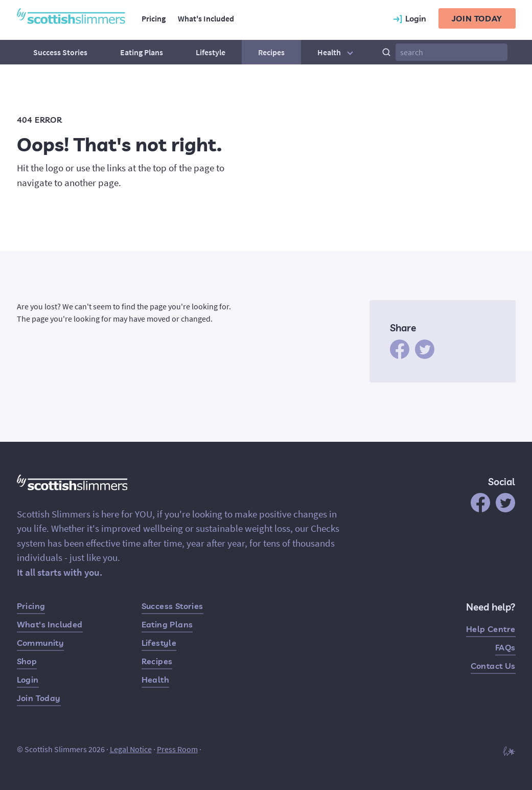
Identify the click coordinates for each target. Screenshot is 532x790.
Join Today (39, 698)
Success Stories (60, 52)
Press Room (177, 749)
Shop (27, 661)
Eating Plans (142, 52)
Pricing (154, 18)
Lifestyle (211, 52)
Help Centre (491, 629)
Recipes (271, 52)
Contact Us (493, 666)
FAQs (505, 647)
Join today (477, 18)
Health (337, 52)
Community (41, 643)
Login (28, 680)
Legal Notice (131, 749)
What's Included (206, 18)
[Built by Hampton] (509, 750)
